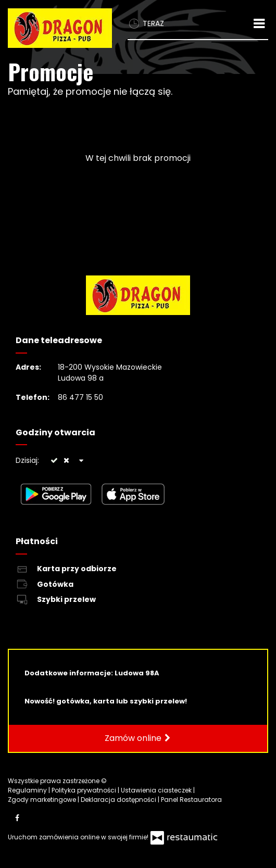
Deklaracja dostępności (119, 800)
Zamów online (138, 738)
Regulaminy (28, 790)
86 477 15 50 (80, 397)
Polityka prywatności (85, 790)
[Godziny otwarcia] (81, 461)
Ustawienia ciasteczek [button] (157, 790)
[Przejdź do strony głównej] (60, 28)
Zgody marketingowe (43, 800)
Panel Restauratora (191, 800)
